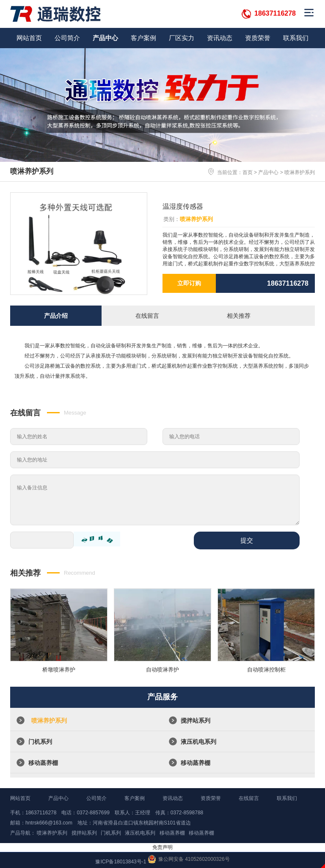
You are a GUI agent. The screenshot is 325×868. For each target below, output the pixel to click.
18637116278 (275, 13)
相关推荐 (239, 316)
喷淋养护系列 (300, 172)
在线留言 (147, 316)
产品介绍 (56, 316)
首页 (248, 172)
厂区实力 (182, 38)
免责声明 (162, 847)
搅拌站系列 (196, 721)
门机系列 (40, 742)
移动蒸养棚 (43, 763)
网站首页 (29, 38)
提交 (247, 540)
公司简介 (67, 38)
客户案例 (143, 38)
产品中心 (105, 38)
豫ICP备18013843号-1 (121, 862)
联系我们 (296, 38)
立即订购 (189, 283)
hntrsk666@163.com (49, 823)
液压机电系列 (198, 742)
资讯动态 (220, 38)
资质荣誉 (258, 38)
